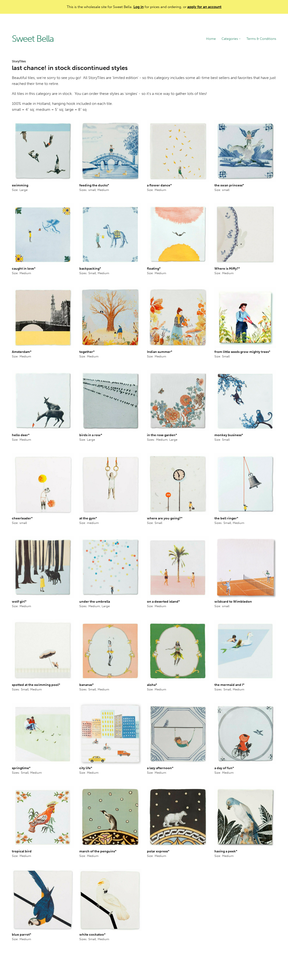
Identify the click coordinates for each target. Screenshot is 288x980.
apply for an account (204, 7)
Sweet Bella (33, 39)
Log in (139, 7)
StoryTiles (19, 61)
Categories (231, 39)
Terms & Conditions (261, 39)
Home (211, 39)
